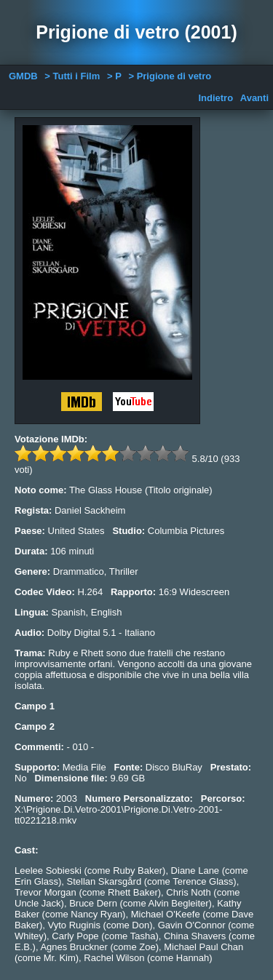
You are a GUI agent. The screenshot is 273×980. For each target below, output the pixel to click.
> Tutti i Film (72, 76)
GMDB (23, 76)
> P (114, 76)
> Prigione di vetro (170, 76)
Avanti (254, 98)
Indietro (215, 98)
